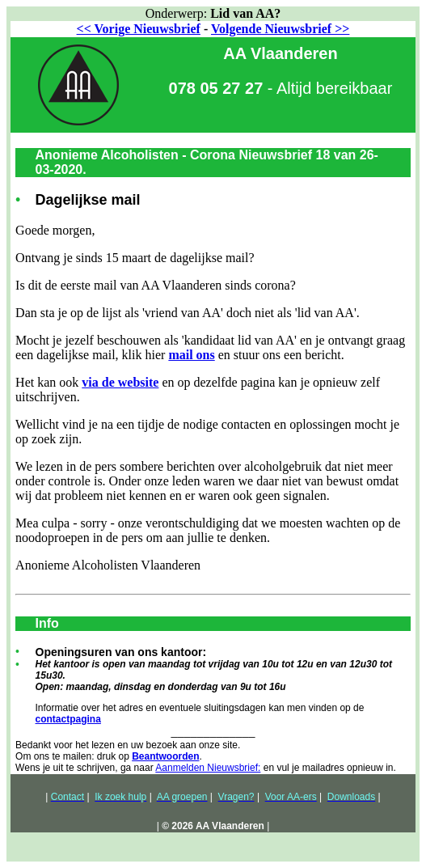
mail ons (191, 355)
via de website (120, 382)
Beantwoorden (165, 756)
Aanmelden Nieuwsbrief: (208, 768)
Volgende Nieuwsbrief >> (280, 29)
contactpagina (68, 719)
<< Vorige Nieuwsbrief (139, 29)
